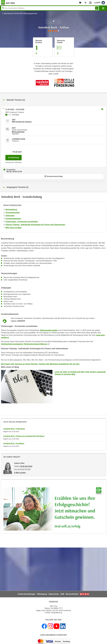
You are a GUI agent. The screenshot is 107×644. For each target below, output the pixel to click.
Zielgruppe (10, 216)
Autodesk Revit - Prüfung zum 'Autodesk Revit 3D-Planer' (24, 436)
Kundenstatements (13, 219)
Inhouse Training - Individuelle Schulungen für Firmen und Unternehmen (35, 225)
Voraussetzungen (13, 213)
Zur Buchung (15, 157)
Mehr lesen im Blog (13, 228)
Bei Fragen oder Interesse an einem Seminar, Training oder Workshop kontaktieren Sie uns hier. (40, 364)
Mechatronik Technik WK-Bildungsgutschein (21, 13)
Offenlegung (42, 594)
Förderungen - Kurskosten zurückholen (22, 222)
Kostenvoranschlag (53, 176)
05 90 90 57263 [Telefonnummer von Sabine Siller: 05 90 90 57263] (26, 466)
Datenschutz (54, 594)
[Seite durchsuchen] (50, 8)
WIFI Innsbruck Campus (22, 122)
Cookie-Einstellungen (26, 594)
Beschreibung (11, 209)
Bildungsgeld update (49, 330)
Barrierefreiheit (72, 594)
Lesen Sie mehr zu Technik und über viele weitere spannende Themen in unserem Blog (80, 373)
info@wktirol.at (56, 613)
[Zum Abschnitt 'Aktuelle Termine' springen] (43, 47)
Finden (97, 8)
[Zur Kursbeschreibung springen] (64, 47)
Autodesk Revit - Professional (14, 429)
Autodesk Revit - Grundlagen (14, 443)
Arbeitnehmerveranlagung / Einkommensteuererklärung (24, 344)
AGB (62, 594)
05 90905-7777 (57, 608)
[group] (53, 31)
